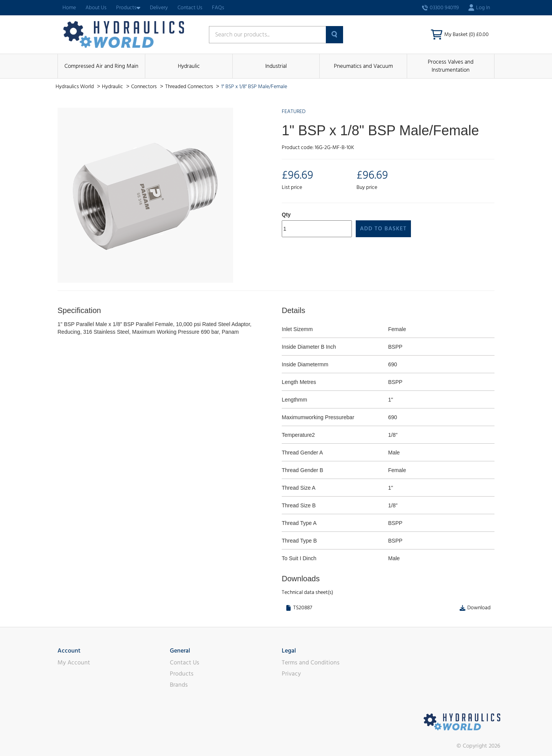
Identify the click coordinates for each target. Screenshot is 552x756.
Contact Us (190, 8)
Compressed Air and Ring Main (101, 66)
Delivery (159, 8)
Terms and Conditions (311, 663)
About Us (96, 8)
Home (69, 8)
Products (128, 8)
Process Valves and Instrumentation (451, 66)
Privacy (291, 674)
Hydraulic (189, 66)
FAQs (218, 8)
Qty (286, 215)
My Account (74, 663)
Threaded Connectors (190, 87)
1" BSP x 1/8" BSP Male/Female (254, 87)
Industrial (276, 66)
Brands (179, 685)
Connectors (145, 87)
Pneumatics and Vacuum (363, 66)
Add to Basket (383, 229)
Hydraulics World (75, 87)
